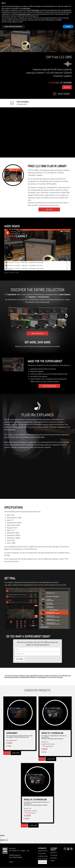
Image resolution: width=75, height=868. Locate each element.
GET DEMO (20, 659)
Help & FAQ (54, 858)
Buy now (7, 753)
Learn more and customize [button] (13, 26)
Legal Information (43, 851)
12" (1, 842)
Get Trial (49, 209)
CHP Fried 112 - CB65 (14, 273)
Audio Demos (64, 94)
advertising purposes (25, 14)
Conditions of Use (43, 856)
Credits (11, 862)
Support (53, 861)
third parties (36, 10)
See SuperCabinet (49, 386)
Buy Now (67, 87)
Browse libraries (38, 333)
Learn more (16, 753)
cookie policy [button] (26, 8)
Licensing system (23, 103)
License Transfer (43, 859)
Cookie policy (42, 862)
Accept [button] (68, 26)
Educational (54, 855)
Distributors (54, 852)
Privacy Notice (42, 853)
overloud (6, 273)
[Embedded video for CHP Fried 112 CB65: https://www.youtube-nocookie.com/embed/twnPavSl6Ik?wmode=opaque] (37, 132)
